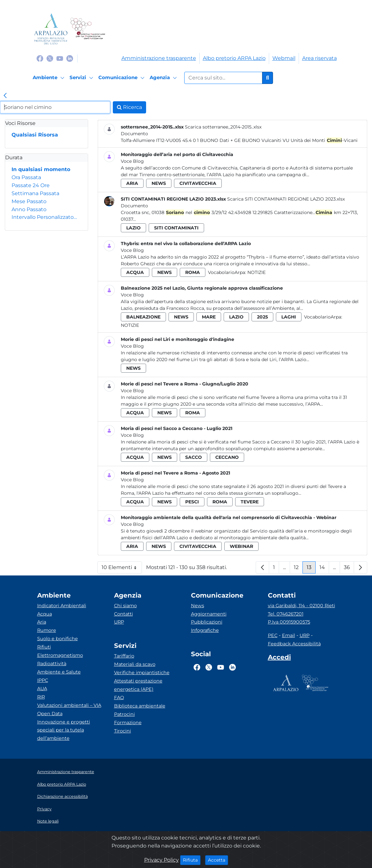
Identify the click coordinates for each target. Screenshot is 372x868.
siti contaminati (176, 228)
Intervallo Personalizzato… (44, 217)
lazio (133, 228)
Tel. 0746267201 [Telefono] (286, 614)
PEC (273, 635)
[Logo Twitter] (50, 58)
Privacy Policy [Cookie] (161, 860)
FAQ (119, 698)
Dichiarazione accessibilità (62, 796)
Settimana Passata (35, 193)
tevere (250, 502)
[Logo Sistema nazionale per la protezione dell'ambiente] (88, 29)
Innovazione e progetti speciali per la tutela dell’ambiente (64, 730)
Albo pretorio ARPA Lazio (234, 58)
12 (298, 569)
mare (209, 317)
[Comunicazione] (122, 78)
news (159, 183)
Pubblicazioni (207, 622)
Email (289, 635)
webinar (241, 546)
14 (324, 569)
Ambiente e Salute (59, 672)
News (198, 606)
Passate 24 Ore (31, 185)
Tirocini (123, 731)
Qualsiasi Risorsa (35, 135)
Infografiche (205, 630)
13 (311, 569)
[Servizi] (82, 78)
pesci (192, 502)
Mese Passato (29, 201)
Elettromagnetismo (60, 655)
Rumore (47, 630)
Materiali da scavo (135, 664)
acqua (135, 272)
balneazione (143, 317)
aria (132, 183)
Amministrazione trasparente (159, 58)
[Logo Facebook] (40, 58)
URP (119, 622)
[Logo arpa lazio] (51, 29)
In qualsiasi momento (41, 169)
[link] (5, 96)
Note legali (48, 821)
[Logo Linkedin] (70, 58)
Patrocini (124, 714)
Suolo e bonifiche (58, 639)
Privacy (44, 809)
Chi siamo (125, 606)
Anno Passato (29, 209)
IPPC (43, 680)
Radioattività (52, 664)
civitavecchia (198, 183)
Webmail (284, 58)
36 (349, 569)
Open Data (50, 714)
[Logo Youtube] (60, 58)
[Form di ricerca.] (223, 78)
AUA (42, 689)
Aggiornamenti (209, 614)
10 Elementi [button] (122, 569)
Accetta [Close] (218, 860)
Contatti (124, 614)
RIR (41, 697)
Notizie (256, 272)
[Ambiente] (50, 78)
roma (193, 272)
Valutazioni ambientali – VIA (69, 705)
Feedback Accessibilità (294, 644)
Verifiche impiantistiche (142, 673)
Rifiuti (44, 647)
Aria (42, 622)
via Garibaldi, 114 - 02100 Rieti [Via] (302, 606)
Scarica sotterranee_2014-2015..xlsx (223, 127)
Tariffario (124, 656)
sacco (194, 457)
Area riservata (319, 58)
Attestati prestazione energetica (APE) (138, 685)
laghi (289, 317)
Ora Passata (26, 177)
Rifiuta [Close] (192, 860)
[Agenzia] (164, 78)
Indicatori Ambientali (62, 606)
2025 (262, 317)
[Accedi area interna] (279, 658)
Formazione (128, 723)
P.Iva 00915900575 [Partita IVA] (289, 622)
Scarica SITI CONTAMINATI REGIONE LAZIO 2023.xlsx (286, 199)
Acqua (45, 614)
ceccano (227, 457)
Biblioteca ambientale (140, 706)
